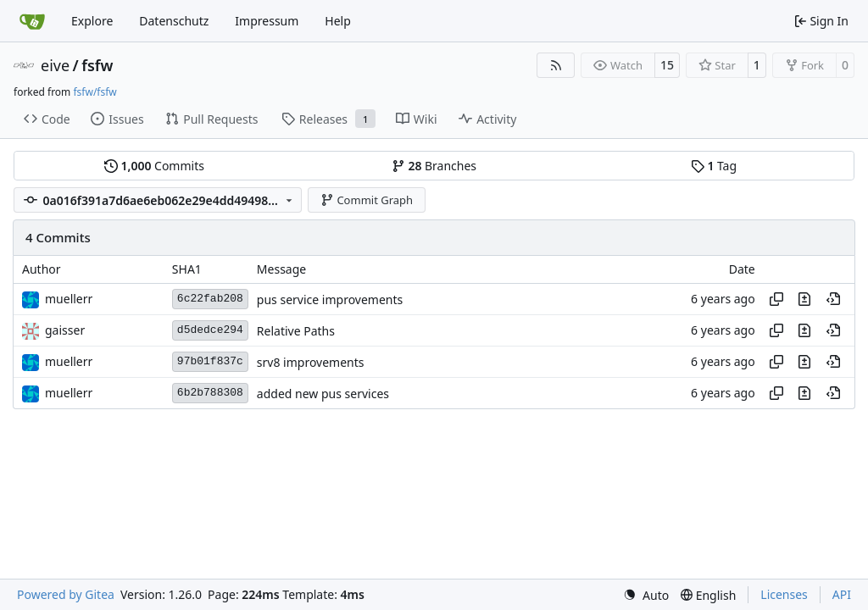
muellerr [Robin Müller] (69, 299)
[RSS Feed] (556, 65)
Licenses (784, 594)
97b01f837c (210, 361)
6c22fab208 (210, 299)
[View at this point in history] (833, 299)
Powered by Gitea (66, 594)
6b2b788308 (210, 393)
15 (667, 65)
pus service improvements (330, 299)
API (842, 594)
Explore (92, 21)
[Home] (32, 21)
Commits (154, 166)
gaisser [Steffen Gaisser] (65, 330)
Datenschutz (174, 21)
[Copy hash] (776, 299)
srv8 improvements (311, 362)
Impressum (267, 21)
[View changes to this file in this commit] (804, 299)
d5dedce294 (210, 330)
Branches (434, 166)
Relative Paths (296, 331)
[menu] (646, 595)
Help (338, 21)
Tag (714, 166)
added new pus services (323, 394)
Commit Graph (367, 200)
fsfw (97, 65)
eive (55, 65)
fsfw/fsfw (95, 92)
